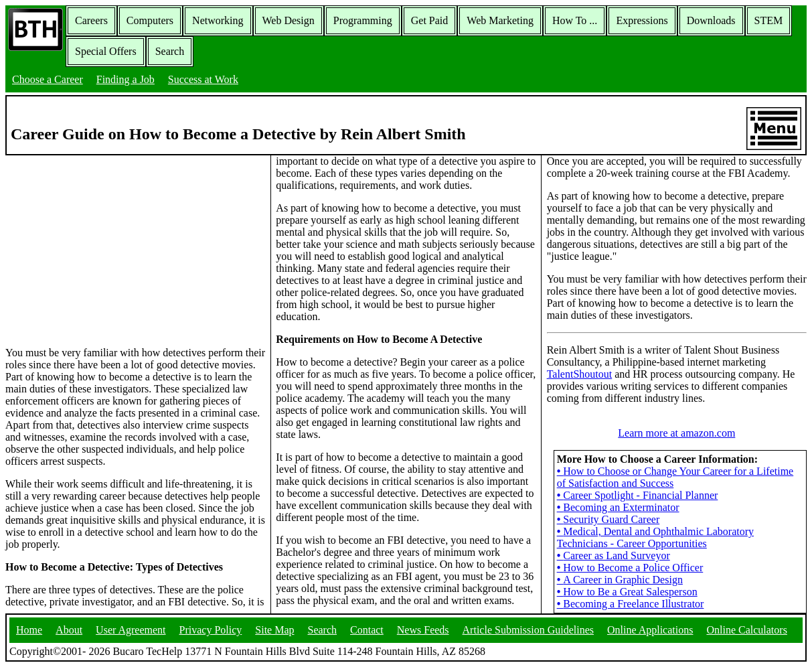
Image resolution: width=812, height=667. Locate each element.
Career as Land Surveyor (614, 555)
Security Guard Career (608, 519)
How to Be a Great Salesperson (627, 592)
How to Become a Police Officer (630, 568)
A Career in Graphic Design (620, 580)
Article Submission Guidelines (528, 630)
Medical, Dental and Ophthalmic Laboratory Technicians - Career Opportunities (655, 537)
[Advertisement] (135, 250)
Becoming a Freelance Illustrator (631, 604)
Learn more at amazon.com (676, 433)
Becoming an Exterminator (618, 507)
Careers (91, 20)
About (69, 630)
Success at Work (203, 79)
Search (170, 51)
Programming (363, 20)
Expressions (642, 20)
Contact (367, 630)
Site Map (274, 630)
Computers (150, 20)
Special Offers (106, 51)
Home (29, 630)
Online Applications (650, 630)
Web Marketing (500, 20)
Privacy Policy (211, 630)
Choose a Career (48, 79)
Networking (218, 20)
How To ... (575, 20)
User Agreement (131, 630)
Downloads (711, 20)
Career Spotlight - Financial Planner (638, 495)
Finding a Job (126, 79)
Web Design (289, 20)
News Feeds (423, 630)
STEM (769, 20)
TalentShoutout (580, 374)
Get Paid (430, 20)
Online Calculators (746, 630)
